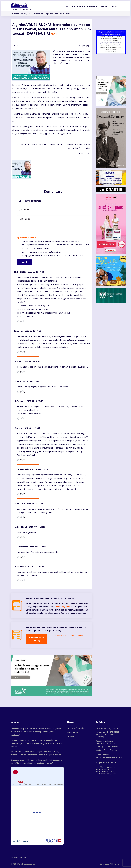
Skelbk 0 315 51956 (110, 6)
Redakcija (92, 6)
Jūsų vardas (25, 210)
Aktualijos (15, 14)
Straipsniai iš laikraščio (76, 728)
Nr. (85, 46)
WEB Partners (115, 864)
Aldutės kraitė (38, 14)
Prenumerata (79, 6)
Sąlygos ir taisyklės (18, 857)
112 (56, 14)
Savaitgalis (26, 14)
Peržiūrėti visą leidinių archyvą (68, 636)
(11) (54, 34)
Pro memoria (65, 14)
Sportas (50, 14)
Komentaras (25, 219)
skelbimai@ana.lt (63, 607)
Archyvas (71, 736)
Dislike (22, 321)
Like (18, 321)
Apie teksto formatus (26, 238)
